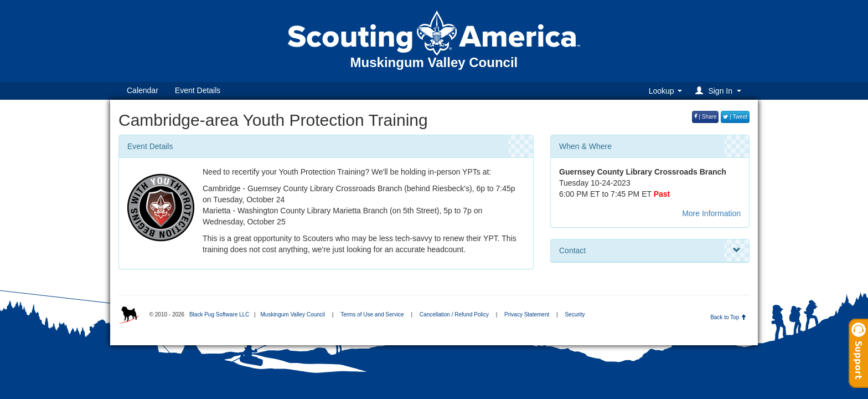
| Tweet (735, 117)
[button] (720, 91)
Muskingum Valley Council (293, 314)
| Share (706, 117)
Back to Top (728, 317)
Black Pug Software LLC (219, 314)
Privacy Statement (527, 314)
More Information (711, 213)
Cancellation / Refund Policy (454, 314)
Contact (650, 250)
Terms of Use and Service (372, 314)
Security (575, 314)
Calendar (143, 90)
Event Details (198, 90)
